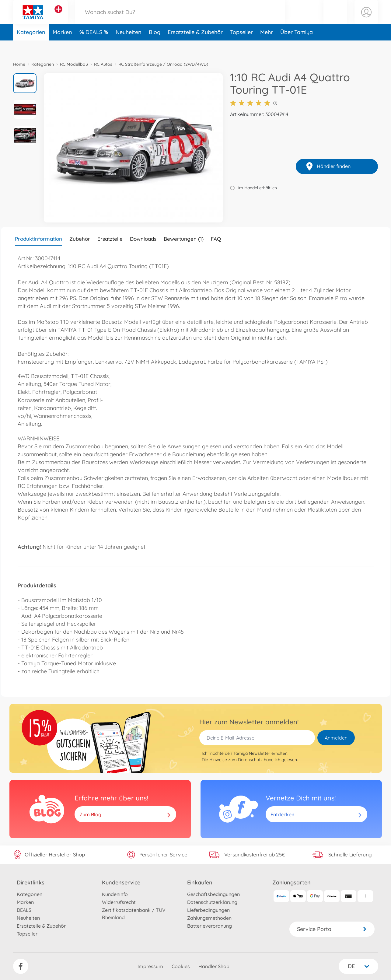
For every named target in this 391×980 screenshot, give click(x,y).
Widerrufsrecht (119, 902)
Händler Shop (214, 966)
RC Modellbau (74, 64)
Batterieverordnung (209, 926)
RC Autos (103, 64)
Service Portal (332, 929)
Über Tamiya (297, 47)
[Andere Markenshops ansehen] (58, 16)
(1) (254, 103)
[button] (335, 19)
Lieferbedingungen (208, 910)
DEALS (95, 47)
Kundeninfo (115, 894)
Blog (155, 47)
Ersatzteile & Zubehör (195, 47)
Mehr (267, 47)
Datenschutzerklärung (212, 902)
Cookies (181, 966)
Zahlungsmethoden (209, 918)
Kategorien (31, 47)
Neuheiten (129, 47)
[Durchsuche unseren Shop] (180, 19)
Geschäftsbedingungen (213, 894)
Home (19, 64)
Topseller (241, 47)
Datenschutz (250, 760)
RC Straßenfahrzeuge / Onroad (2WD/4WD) (163, 64)
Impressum (150, 966)
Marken (62, 47)
